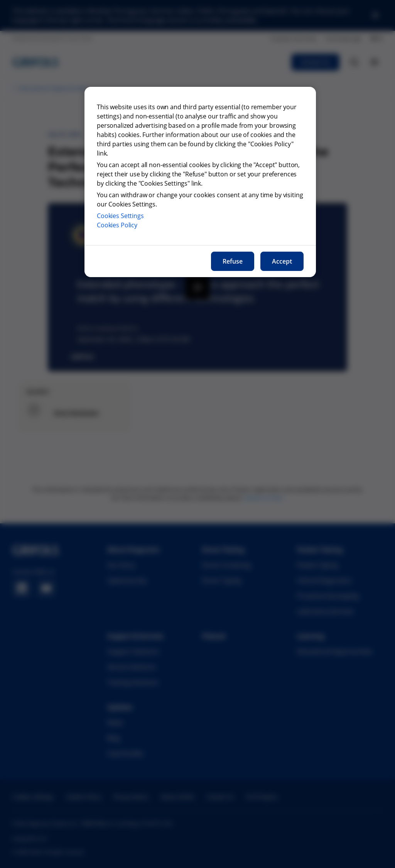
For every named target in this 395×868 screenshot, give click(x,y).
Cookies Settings (120, 216)
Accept (282, 261)
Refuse (233, 261)
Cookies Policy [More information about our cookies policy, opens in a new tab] (117, 225)
